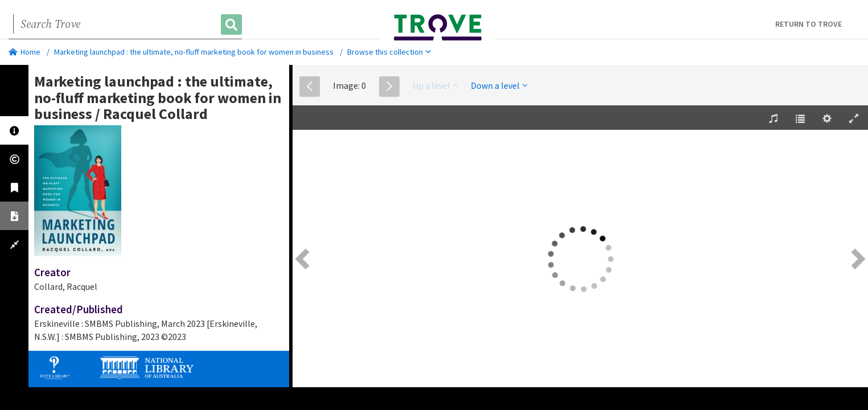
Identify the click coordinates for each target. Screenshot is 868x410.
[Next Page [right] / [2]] (857, 259)
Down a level (499, 85)
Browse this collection (389, 52)
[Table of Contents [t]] (800, 119)
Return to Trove (809, 24)
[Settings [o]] (827, 119)
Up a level (435, 85)
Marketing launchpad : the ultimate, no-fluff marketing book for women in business (194, 52)
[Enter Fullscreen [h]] (854, 119)
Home (24, 52)
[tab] (14, 130)
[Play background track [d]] (774, 119)
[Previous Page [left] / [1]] (304, 259)
